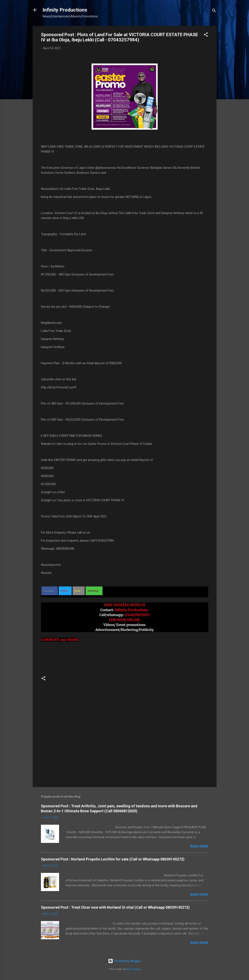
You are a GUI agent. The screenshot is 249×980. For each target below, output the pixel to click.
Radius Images (134, 969)
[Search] (214, 11)
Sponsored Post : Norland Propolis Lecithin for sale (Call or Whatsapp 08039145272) (113, 859)
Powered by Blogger (124, 961)
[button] (206, 35)
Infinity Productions (65, 10)
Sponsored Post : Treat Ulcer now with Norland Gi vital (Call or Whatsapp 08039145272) (115, 907)
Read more (199, 846)
